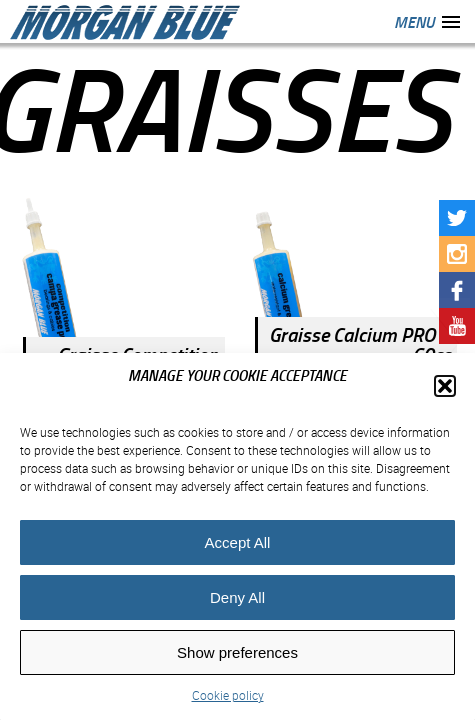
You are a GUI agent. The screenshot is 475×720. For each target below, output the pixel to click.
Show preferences (237, 652)
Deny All (237, 597)
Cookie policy (228, 695)
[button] (445, 386)
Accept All (238, 542)
